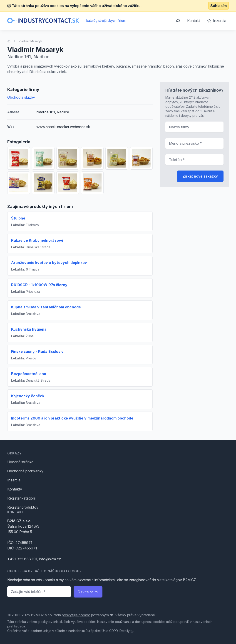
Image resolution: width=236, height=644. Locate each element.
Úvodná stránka (20, 462)
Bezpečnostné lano (29, 374)
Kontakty (15, 489)
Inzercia (217, 21)
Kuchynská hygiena (29, 329)
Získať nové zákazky (200, 176)
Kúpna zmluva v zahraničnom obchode (46, 307)
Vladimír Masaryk (30, 41)
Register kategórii (21, 498)
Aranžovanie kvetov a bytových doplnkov (49, 263)
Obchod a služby (21, 97)
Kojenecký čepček (28, 396)
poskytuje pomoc (76, 615)
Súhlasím (219, 6)
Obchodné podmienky (25, 471)
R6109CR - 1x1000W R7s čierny (39, 285)
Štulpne (18, 218)
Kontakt (194, 21)
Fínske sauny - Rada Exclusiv (37, 351)
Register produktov (23, 507)
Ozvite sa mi (88, 592)
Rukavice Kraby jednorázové (37, 240)
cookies (90, 622)
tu (132, 631)
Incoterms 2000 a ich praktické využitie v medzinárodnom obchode (72, 418)
